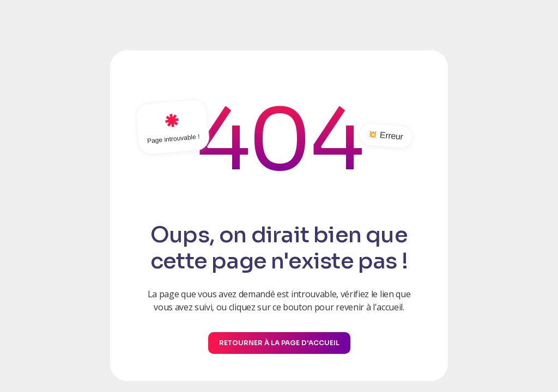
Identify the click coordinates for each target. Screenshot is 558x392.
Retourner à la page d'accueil (279, 343)
